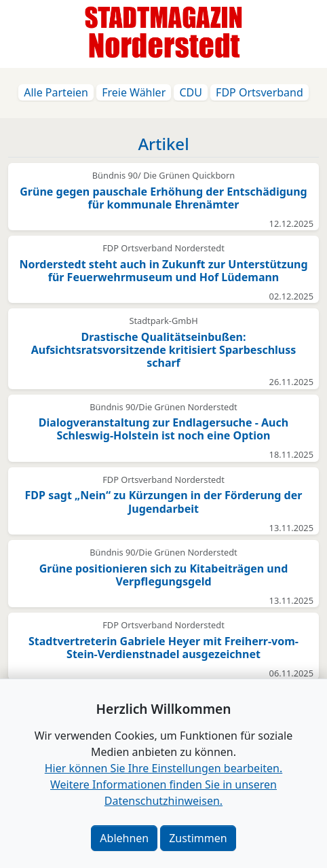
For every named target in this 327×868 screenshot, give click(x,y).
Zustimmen (198, 838)
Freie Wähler (134, 92)
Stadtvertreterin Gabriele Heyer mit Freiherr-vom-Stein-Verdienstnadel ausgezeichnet (163, 648)
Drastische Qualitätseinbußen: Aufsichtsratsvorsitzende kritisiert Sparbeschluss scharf (164, 350)
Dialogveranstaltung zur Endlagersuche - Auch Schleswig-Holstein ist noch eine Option (163, 429)
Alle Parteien (56, 92)
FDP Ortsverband (259, 92)
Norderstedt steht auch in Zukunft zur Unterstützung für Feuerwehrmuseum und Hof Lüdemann (163, 271)
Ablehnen (124, 838)
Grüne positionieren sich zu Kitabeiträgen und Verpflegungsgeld (164, 575)
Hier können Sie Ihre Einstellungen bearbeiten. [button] (163, 768)
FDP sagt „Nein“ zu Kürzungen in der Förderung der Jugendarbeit (164, 502)
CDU (191, 92)
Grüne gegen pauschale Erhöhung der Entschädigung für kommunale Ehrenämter (163, 198)
